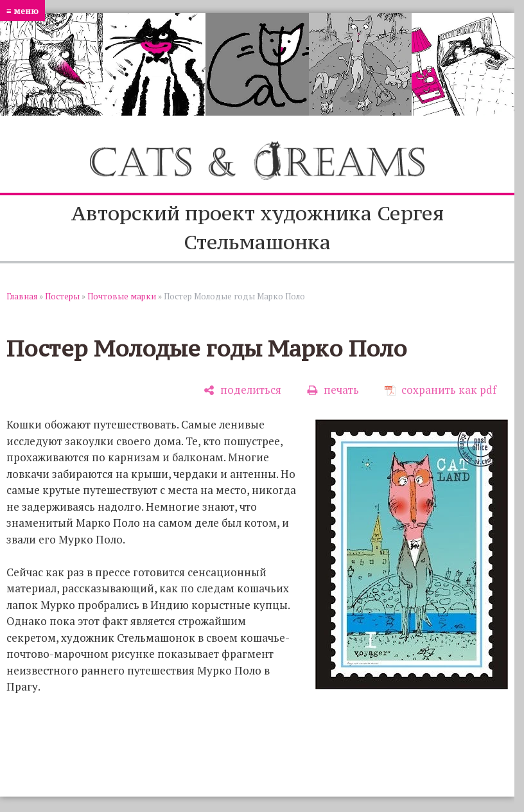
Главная (22, 296)
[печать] (333, 390)
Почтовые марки (122, 296)
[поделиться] (242, 390)
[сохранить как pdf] (441, 390)
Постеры (62, 296)
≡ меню (22, 11)
